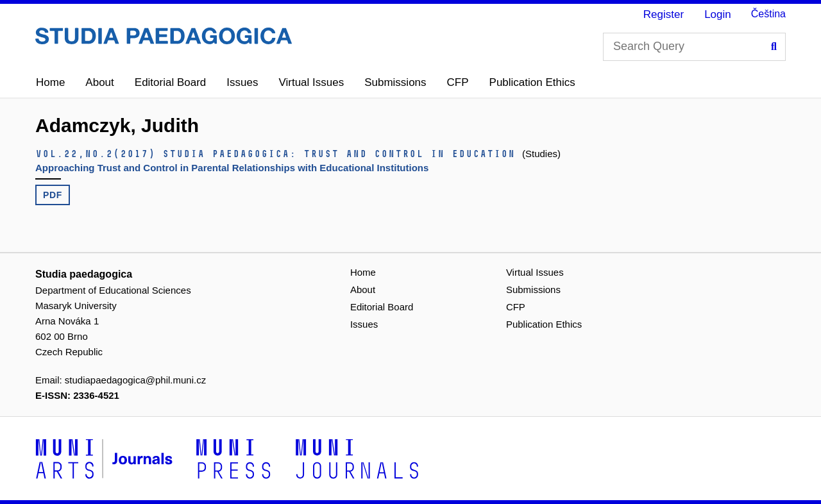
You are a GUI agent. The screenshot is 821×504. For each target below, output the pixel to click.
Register (664, 14)
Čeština (768, 14)
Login (718, 14)
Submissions (395, 82)
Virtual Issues (311, 82)
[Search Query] (694, 47)
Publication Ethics (532, 82)
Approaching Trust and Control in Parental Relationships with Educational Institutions (232, 168)
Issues (242, 82)
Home (50, 82)
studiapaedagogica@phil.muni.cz (135, 380)
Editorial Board (171, 82)
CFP (458, 82)
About (99, 82)
